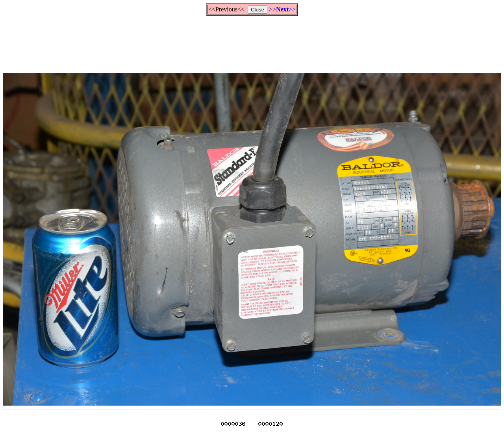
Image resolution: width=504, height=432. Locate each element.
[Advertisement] (252, 41)
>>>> (282, 9)
